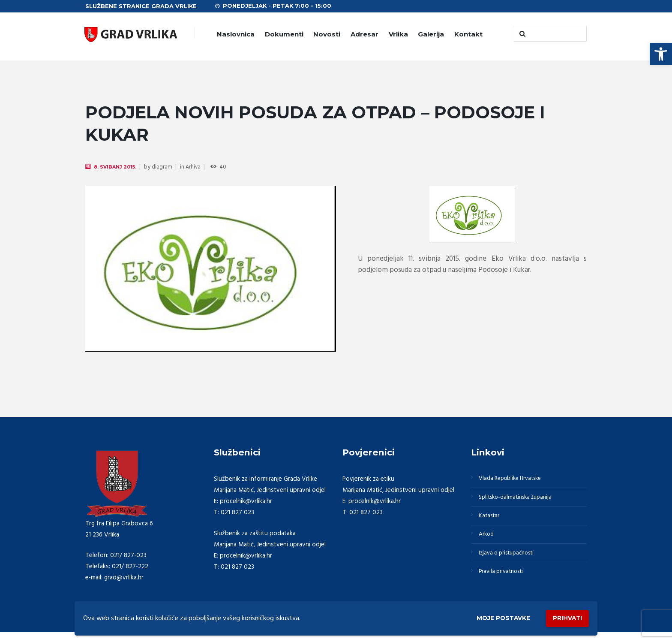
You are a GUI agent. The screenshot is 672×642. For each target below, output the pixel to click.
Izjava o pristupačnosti (511, 562)
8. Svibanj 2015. (117, 167)
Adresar (364, 34)
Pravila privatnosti (504, 583)
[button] (661, 54)
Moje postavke (491, 617)
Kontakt (468, 34)
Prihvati (564, 616)
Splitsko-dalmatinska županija (520, 500)
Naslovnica (236, 34)
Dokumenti (284, 34)
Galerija (431, 34)
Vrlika (398, 34)
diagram (165, 167)
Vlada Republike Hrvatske (515, 479)
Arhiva (197, 167)
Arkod (488, 542)
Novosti (327, 34)
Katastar (491, 521)
